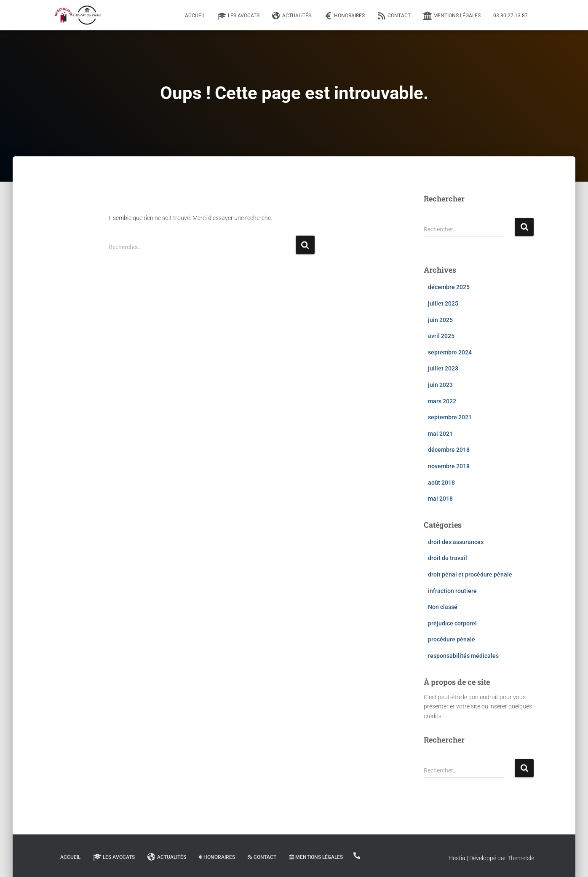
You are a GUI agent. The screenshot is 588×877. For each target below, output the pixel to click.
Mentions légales (452, 16)
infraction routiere (452, 591)
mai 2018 (440, 499)
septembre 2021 (450, 417)
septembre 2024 (450, 352)
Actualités (292, 16)
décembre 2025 (449, 287)
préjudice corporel (452, 623)
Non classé (443, 607)
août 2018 (441, 483)
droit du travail (448, 558)
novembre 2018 (449, 466)
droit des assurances (456, 542)
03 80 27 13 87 (510, 16)
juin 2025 (440, 320)
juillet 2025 (443, 303)
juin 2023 (440, 385)
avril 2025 (441, 336)
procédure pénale (452, 639)
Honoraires (344, 16)
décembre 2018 (449, 450)
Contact (394, 16)
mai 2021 (440, 434)
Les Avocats (239, 16)
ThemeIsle (521, 858)
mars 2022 (442, 401)
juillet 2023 (443, 368)
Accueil (195, 16)
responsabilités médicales (463, 656)
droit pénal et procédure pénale (470, 574)
